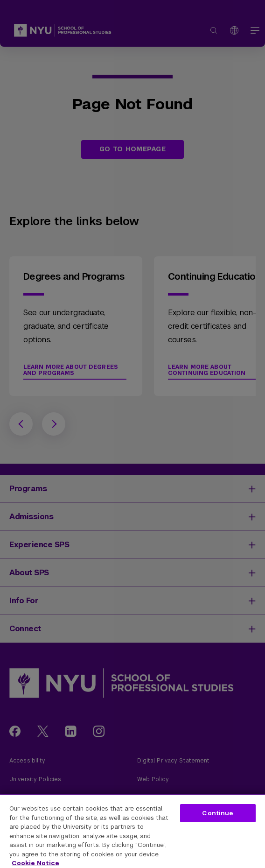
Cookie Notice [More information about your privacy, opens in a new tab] (35, 863)
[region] (132, 831)
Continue (218, 813)
